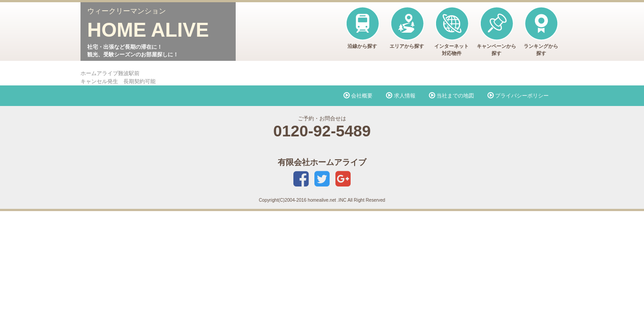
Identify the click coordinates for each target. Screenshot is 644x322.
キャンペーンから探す (496, 31)
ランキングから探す (541, 31)
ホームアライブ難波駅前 (110, 73)
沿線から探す (362, 28)
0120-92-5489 (322, 131)
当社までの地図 (451, 96)
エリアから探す (407, 28)
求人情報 (400, 96)
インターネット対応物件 (451, 31)
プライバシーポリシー (518, 96)
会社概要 (358, 96)
